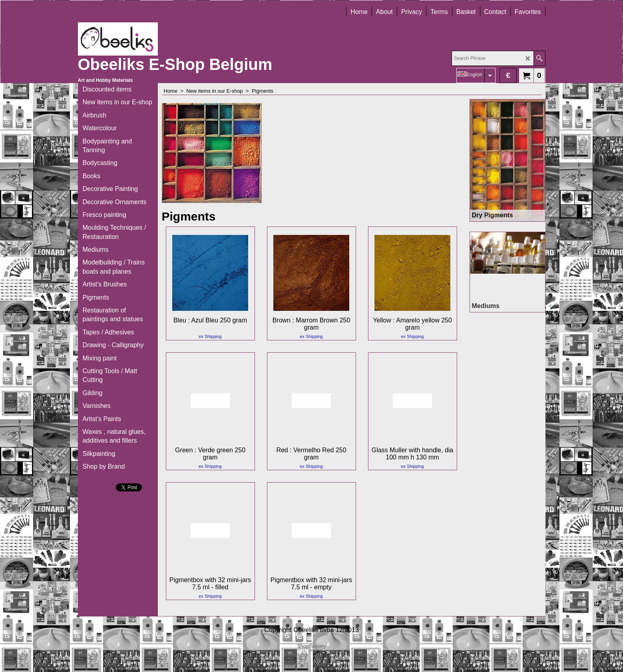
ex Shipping (210, 336)
